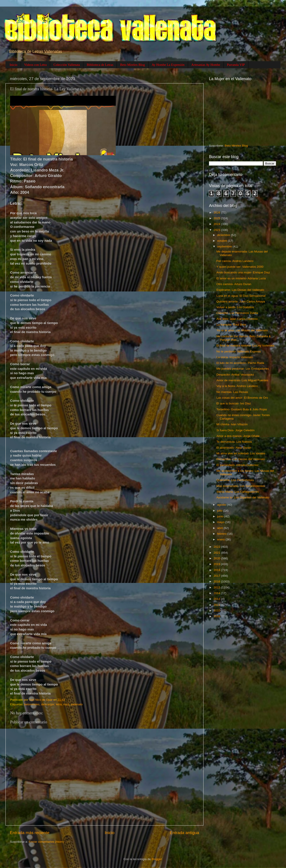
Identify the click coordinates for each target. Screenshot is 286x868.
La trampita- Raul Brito (231, 325)
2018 (217, 570)
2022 (217, 547)
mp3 (66, 704)
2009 (217, 616)
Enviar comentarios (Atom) (46, 842)
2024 (217, 224)
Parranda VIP (236, 65)
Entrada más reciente (30, 833)
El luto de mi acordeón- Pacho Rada (240, 363)
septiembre (225, 246)
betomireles (32, 704)
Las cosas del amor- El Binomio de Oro (242, 398)
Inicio (14, 65)
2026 (217, 213)
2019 (217, 564)
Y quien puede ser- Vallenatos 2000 (240, 267)
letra (59, 704)
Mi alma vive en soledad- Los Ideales (241, 453)
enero (221, 539)
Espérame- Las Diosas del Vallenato (240, 290)
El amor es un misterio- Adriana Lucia (241, 278)
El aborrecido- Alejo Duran (234, 448)
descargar (48, 704)
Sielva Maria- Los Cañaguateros (238, 492)
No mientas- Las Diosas (232, 392)
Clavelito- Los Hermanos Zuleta (237, 313)
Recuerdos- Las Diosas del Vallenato (241, 459)
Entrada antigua (184, 833)
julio (220, 511)
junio (221, 516)
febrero (222, 534)
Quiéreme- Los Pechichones (235, 480)
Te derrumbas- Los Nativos (234, 442)
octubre (223, 241)
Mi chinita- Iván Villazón (232, 424)
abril (220, 528)
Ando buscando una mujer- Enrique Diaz (243, 272)
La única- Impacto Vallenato (235, 357)
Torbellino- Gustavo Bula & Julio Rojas (242, 409)
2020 (217, 558)
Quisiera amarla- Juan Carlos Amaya (241, 301)
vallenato (77, 704)
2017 (217, 576)
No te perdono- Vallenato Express (239, 351)
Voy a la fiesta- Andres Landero (237, 386)
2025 (217, 218)
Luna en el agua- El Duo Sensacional (241, 296)
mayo (221, 522)
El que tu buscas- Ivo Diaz (234, 403)
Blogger (157, 859)
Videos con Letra (35, 65)
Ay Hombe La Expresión (168, 65)
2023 (217, 230)
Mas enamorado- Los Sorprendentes (241, 486)
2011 (217, 605)
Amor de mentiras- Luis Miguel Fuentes (242, 380)
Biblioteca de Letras (100, 65)
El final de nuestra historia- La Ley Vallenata (245, 346)
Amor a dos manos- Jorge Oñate (238, 436)
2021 (217, 553)
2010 (217, 611)
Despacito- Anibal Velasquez (235, 375)
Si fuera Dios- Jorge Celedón (236, 430)
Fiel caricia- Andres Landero (235, 261)
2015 (217, 587)
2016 (217, 581)
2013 (217, 599)
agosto (222, 505)
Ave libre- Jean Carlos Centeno (237, 319)
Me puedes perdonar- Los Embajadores (243, 369)
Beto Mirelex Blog (133, 65)
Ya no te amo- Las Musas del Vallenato (242, 330)
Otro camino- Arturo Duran (234, 284)
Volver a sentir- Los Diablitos (235, 307)
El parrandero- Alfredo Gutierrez (237, 465)
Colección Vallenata (67, 65)
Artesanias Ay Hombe (206, 65)
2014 (217, 593)
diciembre (224, 235)
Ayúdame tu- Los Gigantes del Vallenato (243, 497)
